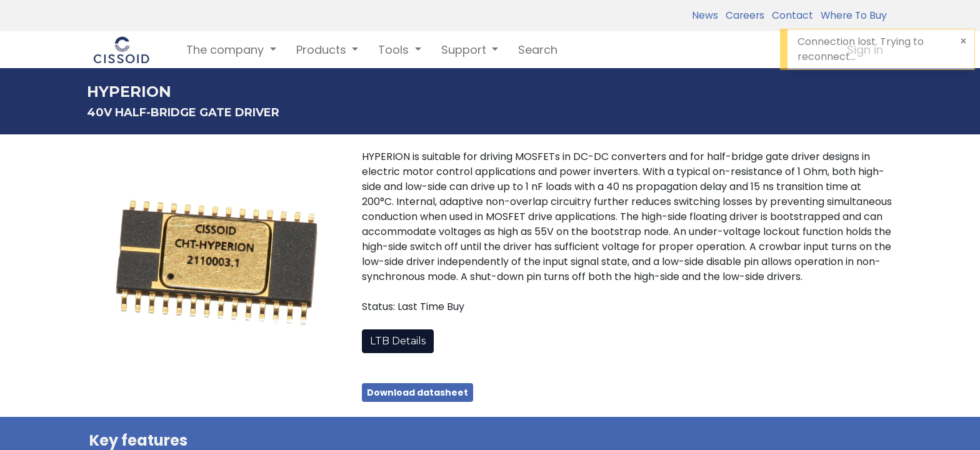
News (705, 15)
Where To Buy (851, 15)
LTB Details (398, 341)
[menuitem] (538, 50)
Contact (790, 15)
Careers (742, 15)
